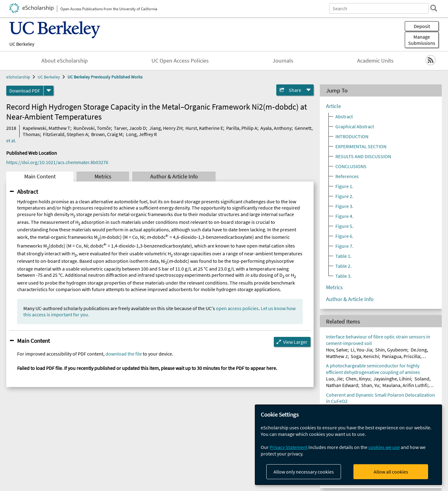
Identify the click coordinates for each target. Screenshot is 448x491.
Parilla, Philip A (242, 128)
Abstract (28, 191)
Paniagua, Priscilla (401, 356)
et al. (11, 140)
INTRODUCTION (352, 136)
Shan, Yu (370, 385)
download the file (124, 354)
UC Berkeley (22, 44)
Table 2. (343, 266)
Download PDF (25, 91)
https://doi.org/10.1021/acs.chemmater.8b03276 (57, 162)
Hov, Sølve (337, 350)
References (347, 176)
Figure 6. (344, 236)
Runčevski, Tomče (92, 128)
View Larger (295, 342)
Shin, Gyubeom (391, 350)
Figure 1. (344, 186)
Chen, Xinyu (358, 379)
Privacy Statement (289, 447)
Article (334, 106)
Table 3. (343, 276)
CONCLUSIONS (351, 166)
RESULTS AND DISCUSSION (363, 156)
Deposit (422, 26)
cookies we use (384, 447)
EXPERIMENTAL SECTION (361, 146)
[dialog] (348, 445)
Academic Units (375, 61)
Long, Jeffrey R (141, 134)
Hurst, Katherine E (204, 128)
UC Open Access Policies (180, 61)
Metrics (103, 177)
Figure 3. (344, 206)
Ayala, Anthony (276, 128)
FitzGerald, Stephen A (65, 134)
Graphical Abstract (355, 126)
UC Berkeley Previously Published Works (105, 77)
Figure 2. (344, 196)
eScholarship (18, 77)
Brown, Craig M (107, 134)
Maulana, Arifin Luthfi (405, 385)
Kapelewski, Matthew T (47, 128)
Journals (283, 61)
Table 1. (343, 256)
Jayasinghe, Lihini (392, 379)
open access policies (237, 308)
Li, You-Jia (361, 350)
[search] (434, 8)
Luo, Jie (334, 379)
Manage (422, 40)
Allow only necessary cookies (304, 472)
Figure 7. (344, 246)
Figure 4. (344, 216)
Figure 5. (344, 226)
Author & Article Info (174, 177)
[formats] (49, 91)
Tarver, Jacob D (130, 128)
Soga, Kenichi (365, 356)
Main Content (40, 177)
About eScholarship (65, 61)
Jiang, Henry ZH (166, 128)
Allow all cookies (391, 472)
